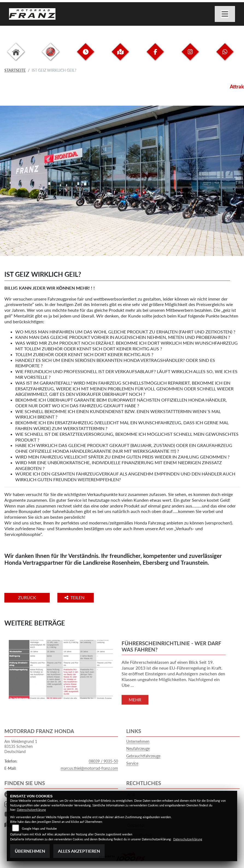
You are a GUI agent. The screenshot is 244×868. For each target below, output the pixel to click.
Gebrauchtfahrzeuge (143, 756)
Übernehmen (30, 851)
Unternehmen (138, 741)
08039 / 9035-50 (103, 761)
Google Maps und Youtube (39, 828)
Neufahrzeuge (138, 749)
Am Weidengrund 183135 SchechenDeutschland (21, 746)
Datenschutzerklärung (31, 810)
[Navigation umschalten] (225, 14)
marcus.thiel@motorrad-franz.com (89, 768)
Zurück (27, 597)
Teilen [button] (75, 597)
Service (132, 763)
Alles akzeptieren (79, 851)
